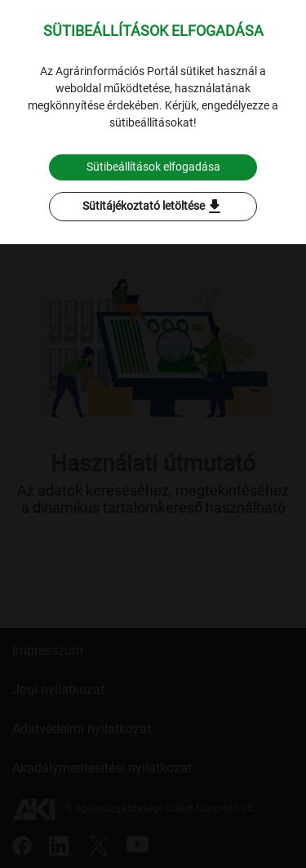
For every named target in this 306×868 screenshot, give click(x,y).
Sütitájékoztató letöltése (153, 207)
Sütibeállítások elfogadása (153, 167)
